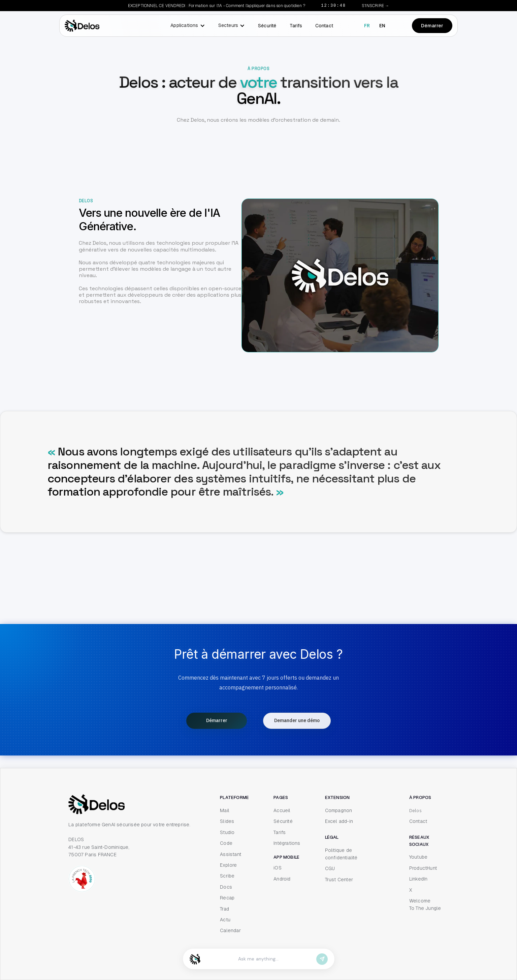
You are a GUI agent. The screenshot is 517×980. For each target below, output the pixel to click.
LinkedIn (418, 880)
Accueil (282, 811)
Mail (225, 811)
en (382, 26)
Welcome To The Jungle (425, 905)
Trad (224, 910)
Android (282, 880)
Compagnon (339, 811)
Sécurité (267, 26)
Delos (415, 811)
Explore (228, 866)
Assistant (231, 855)
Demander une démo (297, 722)
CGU (330, 869)
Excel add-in (339, 822)
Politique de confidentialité (341, 855)
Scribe (227, 877)
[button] (186, 26)
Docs (226, 888)
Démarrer (432, 26)
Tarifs (296, 26)
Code (226, 844)
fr (367, 26)
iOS (278, 869)
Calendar (230, 931)
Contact (324, 26)
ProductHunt (423, 869)
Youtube (418, 858)
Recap (227, 899)
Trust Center (339, 880)
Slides (227, 822)
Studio (227, 833)
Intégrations (287, 844)
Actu (225, 920)
